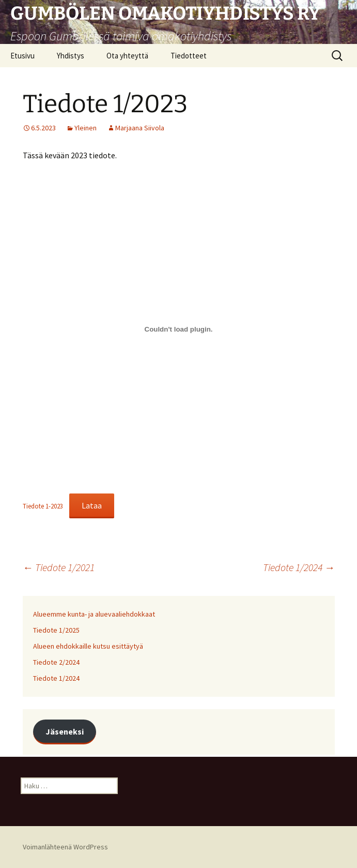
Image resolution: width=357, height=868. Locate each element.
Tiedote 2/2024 (56, 662)
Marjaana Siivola (140, 128)
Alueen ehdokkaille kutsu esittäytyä (88, 646)
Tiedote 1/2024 (299, 567)
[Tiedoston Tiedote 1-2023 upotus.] (179, 329)
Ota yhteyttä (127, 56)
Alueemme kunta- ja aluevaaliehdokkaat (94, 614)
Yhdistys (71, 56)
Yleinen (86, 128)
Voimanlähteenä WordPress (65, 847)
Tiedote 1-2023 (43, 506)
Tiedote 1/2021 (59, 567)
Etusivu (22, 56)
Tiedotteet (189, 56)
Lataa (92, 505)
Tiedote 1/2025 (56, 630)
